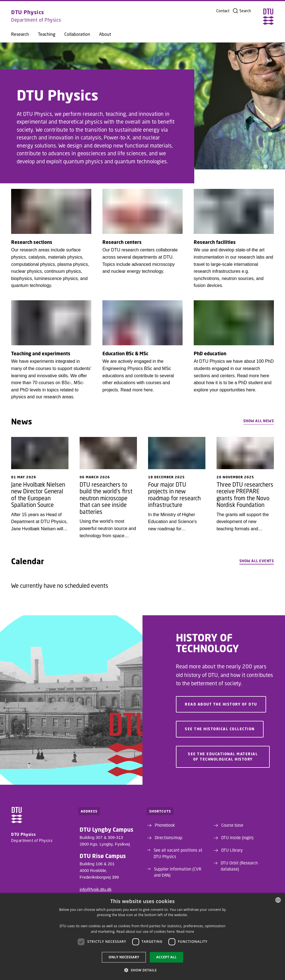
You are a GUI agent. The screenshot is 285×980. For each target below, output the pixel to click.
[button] (142, 970)
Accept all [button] (166, 957)
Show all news (259, 421)
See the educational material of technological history (223, 757)
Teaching (47, 34)
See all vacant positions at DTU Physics (178, 853)
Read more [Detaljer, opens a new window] (185, 932)
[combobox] (278, 900)
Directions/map (169, 837)
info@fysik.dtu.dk (95, 889)
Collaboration (77, 34)
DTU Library (232, 850)
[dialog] (142, 937)
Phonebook (165, 825)
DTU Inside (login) (237, 837)
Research (20, 34)
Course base (232, 825)
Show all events (257, 561)
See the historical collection (220, 729)
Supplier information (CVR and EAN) (178, 872)
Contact (223, 11)
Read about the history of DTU (221, 704)
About (105, 34)
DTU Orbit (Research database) (239, 866)
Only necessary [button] (124, 957)
